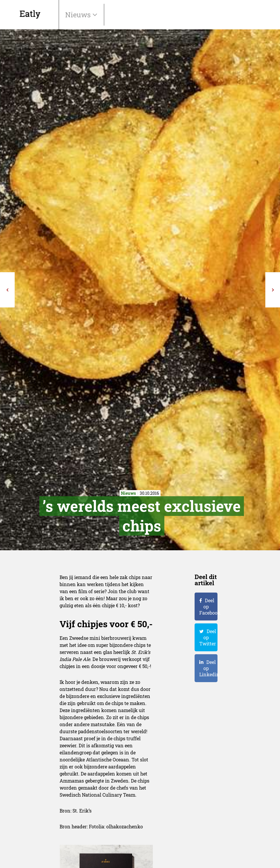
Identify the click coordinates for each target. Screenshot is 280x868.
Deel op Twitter (208, 637)
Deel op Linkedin (208, 668)
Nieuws (79, 15)
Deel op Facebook (208, 607)
